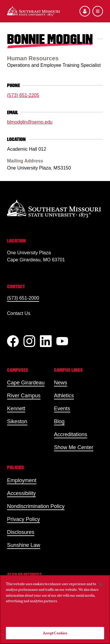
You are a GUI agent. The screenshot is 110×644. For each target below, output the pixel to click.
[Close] (101, 585)
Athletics (64, 396)
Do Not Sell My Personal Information (55, 616)
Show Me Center (74, 447)
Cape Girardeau (26, 383)
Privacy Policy (23, 519)
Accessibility (21, 493)
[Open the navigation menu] (98, 11)
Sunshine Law (24, 545)
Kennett (16, 409)
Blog (59, 421)
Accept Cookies (55, 633)
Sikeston (17, 421)
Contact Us (19, 313)
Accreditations (71, 434)
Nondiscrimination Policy (36, 506)
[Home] (33, 11)
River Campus (24, 396)
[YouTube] (62, 341)
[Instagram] (29, 341)
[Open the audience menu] (85, 11)
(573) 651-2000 (23, 298)
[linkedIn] (46, 341)
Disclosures (21, 532)
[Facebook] (13, 341)
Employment (22, 480)
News (61, 383)
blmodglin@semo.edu (30, 122)
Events (62, 409)
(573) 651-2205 (23, 95)
